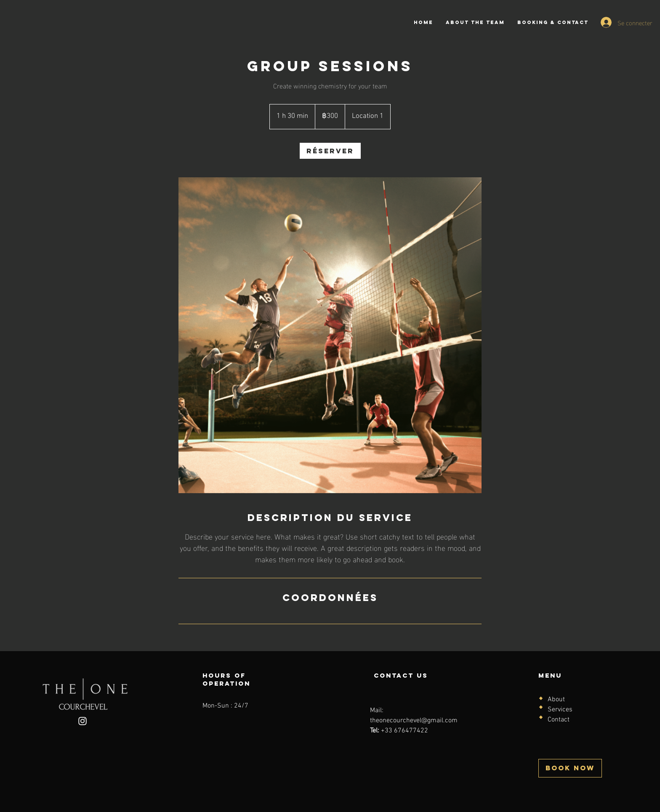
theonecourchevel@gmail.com (414, 721)
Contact (559, 720)
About (556, 700)
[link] (330, 151)
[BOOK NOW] (570, 768)
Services (560, 710)
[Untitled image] (330, 335)
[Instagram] (82, 721)
